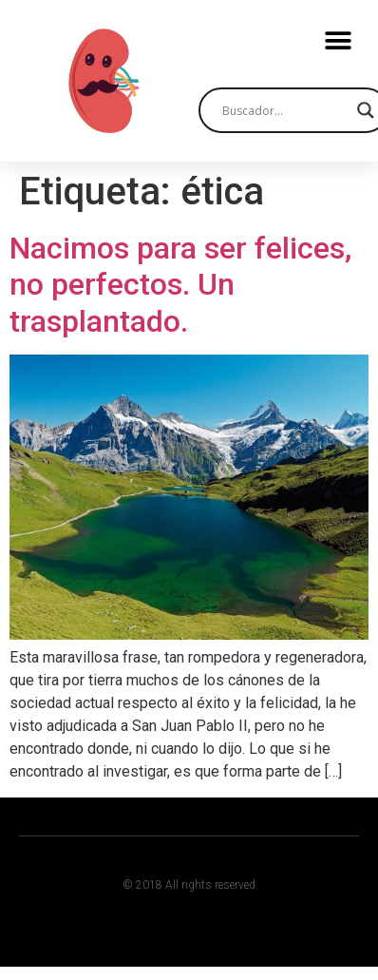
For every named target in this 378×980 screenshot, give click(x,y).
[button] (338, 40)
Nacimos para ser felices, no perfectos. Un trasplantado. (180, 285)
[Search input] (285, 110)
